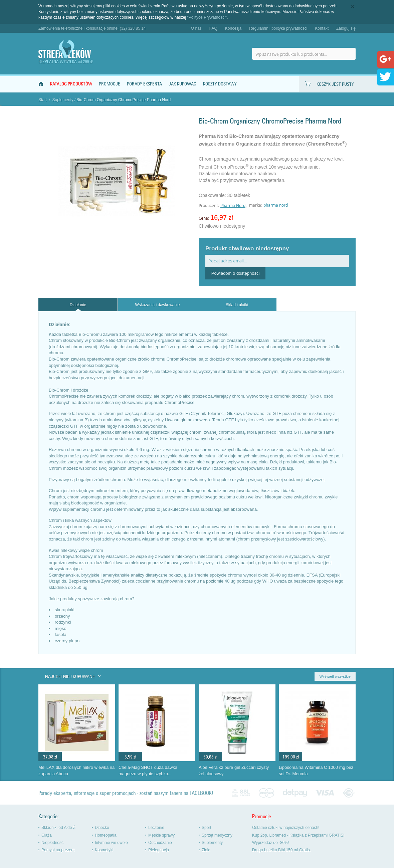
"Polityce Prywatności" (207, 17)
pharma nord (276, 205)
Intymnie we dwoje (111, 843)
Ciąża (47, 835)
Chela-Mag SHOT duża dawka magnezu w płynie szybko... (148, 771)
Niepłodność (52, 843)
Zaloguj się (346, 28)
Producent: (210, 206)
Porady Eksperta (144, 84)
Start (43, 100)
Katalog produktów (71, 84)
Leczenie (156, 828)
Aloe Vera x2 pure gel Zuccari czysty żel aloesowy (234, 771)
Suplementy (63, 100)
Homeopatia (106, 835)
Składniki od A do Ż (58, 828)
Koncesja (233, 28)
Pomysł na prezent (58, 850)
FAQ (213, 28)
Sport (207, 828)
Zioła (206, 850)
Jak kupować (182, 84)
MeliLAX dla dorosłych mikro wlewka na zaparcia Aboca (76, 771)
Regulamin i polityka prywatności (278, 28)
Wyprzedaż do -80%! (271, 843)
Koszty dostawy (220, 84)
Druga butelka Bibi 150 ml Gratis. (281, 850)
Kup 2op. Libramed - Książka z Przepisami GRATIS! (298, 835)
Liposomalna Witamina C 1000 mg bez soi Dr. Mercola (316, 771)
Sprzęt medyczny (217, 835)
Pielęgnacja (159, 850)
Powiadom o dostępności (236, 273)
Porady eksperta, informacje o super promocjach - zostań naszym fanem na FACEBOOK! (126, 793)
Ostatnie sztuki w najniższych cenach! (286, 828)
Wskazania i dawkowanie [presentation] (157, 305)
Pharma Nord (233, 206)
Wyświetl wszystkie (335, 676)
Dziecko (102, 828)
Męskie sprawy (161, 835)
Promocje (110, 84)
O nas (196, 28)
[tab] (78, 305)
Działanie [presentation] (78, 305)
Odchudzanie (160, 843)
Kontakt (322, 28)
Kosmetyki (104, 850)
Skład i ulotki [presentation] (237, 305)
